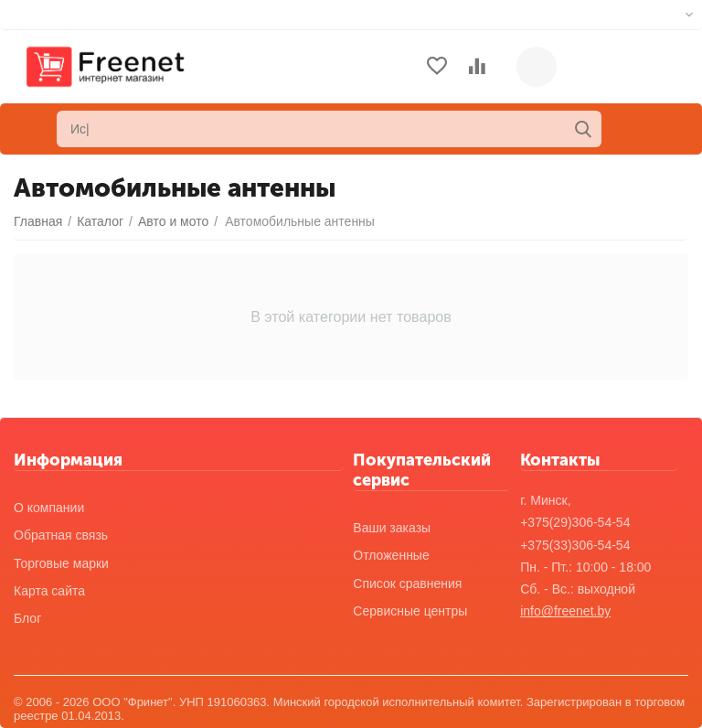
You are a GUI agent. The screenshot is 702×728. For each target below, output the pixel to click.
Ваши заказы (392, 528)
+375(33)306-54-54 (575, 545)
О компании (49, 508)
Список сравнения (407, 583)
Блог (27, 618)
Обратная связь (61, 535)
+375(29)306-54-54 (575, 522)
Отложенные (391, 555)
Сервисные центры (410, 611)
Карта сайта (49, 591)
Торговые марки (61, 563)
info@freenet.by (565, 611)
